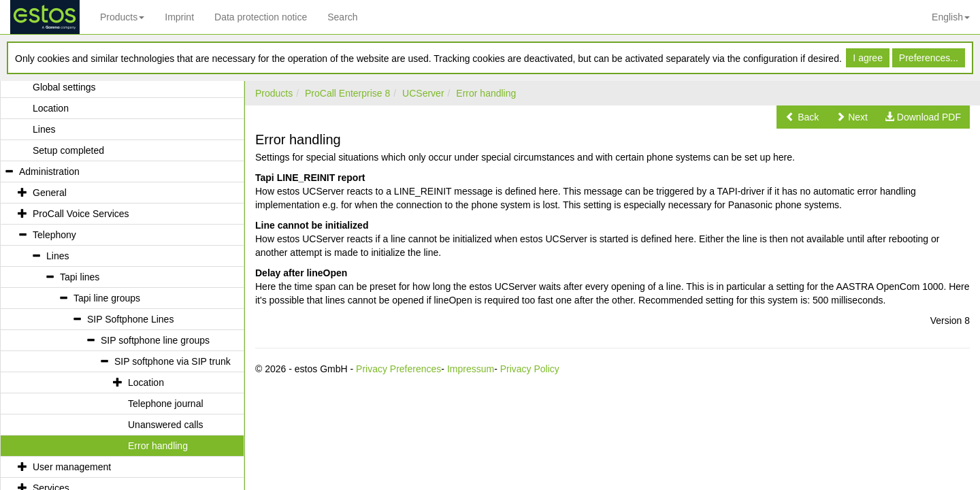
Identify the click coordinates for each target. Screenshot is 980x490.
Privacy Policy (530, 369)
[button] (802, 117)
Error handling (486, 93)
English (951, 17)
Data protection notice (261, 17)
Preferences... (929, 58)
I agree (868, 58)
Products (122, 17)
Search (342, 17)
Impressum (471, 369)
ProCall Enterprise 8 (347, 93)
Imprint (179, 17)
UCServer (423, 93)
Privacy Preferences (398, 369)
